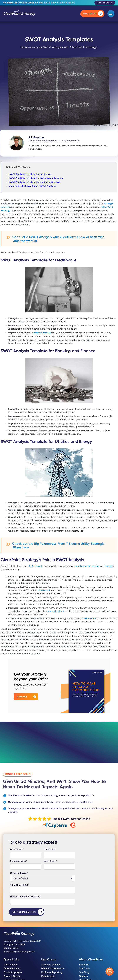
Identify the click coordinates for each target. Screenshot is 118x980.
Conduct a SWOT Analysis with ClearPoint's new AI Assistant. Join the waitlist (58, 239)
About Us (84, 965)
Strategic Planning (51, 965)
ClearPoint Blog (12, 969)
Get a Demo (10, 965)
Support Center (12, 976)
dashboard (44, 590)
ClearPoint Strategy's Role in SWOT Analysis (32, 186)
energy (109, 566)
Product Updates (13, 972)
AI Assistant (35, 566)
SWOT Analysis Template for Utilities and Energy (35, 182)
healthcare (81, 566)
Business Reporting (52, 972)
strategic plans (56, 611)
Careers (83, 976)
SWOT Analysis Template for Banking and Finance (36, 178)
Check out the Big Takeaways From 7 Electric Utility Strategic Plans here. (58, 546)
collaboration (89, 618)
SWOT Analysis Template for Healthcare (30, 174)
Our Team (84, 969)
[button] (111, 14)
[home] (20, 14)
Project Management (53, 969)
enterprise (93, 566)
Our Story (84, 972)
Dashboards (48, 976)
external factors (42, 333)
